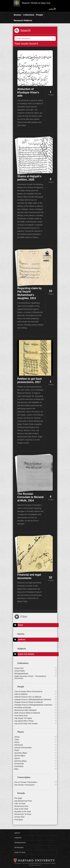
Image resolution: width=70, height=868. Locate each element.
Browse (18, 15)
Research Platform (23, 20)
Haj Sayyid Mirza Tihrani (36, 721)
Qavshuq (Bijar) (36, 761)
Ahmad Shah (20, 817)
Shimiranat (36, 745)
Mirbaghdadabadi (36, 673)
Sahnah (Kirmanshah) (36, 747)
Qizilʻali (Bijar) (36, 755)
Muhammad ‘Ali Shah (23, 814)
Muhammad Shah (21, 806)
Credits (18, 838)
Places (21, 732)
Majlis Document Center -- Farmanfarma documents (36, 677)
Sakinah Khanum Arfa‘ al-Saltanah (36, 697)
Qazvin (36, 758)
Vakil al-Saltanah (36, 694)
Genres (21, 634)
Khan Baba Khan (36, 715)
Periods (21, 793)
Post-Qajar (19, 820)
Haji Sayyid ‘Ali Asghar (36, 718)
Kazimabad (36, 766)
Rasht (36, 750)
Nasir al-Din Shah (21, 809)
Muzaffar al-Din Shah (23, 812)
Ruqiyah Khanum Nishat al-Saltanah (36, 702)
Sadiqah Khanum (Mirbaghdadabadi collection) (36, 699)
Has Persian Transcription (36, 785)
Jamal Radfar (36, 671)
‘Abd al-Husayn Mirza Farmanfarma (36, 691)
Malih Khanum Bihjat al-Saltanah (36, 713)
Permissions (20, 843)
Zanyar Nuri (36, 668)
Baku (36, 769)
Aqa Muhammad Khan (23, 801)
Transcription (24, 777)
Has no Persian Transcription (36, 782)
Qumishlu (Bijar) (36, 753)
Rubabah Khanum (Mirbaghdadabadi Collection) (36, 705)
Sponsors (19, 848)
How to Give (20, 852)
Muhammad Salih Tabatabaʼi (36, 710)
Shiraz (36, 742)
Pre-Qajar (18, 798)
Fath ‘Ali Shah (20, 804)
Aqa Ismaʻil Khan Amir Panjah (36, 723)
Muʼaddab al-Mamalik (36, 707)
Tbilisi (36, 739)
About (17, 833)
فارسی (52, 9)
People (40, 15)
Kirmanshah (36, 764)
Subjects (22, 649)
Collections (29, 15)
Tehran (36, 737)
